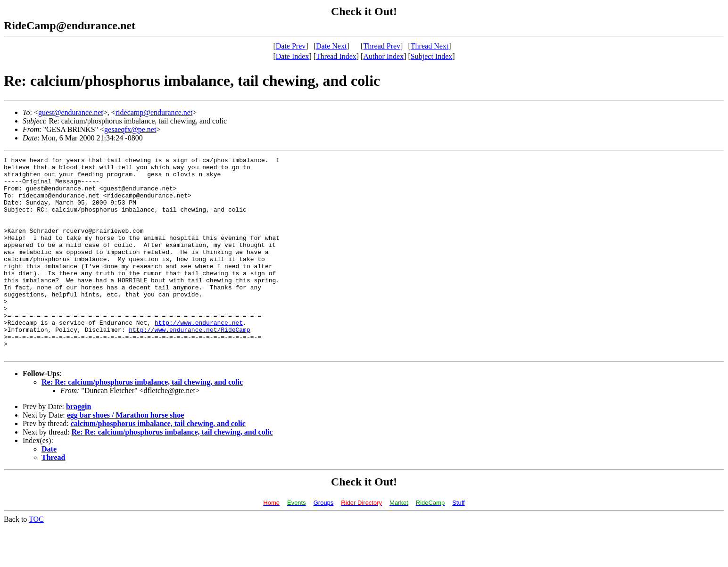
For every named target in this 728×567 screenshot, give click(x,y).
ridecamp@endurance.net (154, 112)
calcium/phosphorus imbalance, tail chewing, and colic (158, 463)
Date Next (331, 46)
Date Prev (291, 46)
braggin (79, 446)
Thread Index (336, 56)
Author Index (383, 56)
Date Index (293, 56)
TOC (36, 559)
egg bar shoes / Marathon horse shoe (126, 455)
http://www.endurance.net (199, 356)
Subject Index (431, 56)
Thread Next (430, 46)
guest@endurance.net (71, 112)
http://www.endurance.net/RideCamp (189, 365)
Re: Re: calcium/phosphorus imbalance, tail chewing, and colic (142, 422)
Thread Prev (382, 46)
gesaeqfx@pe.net (130, 129)
